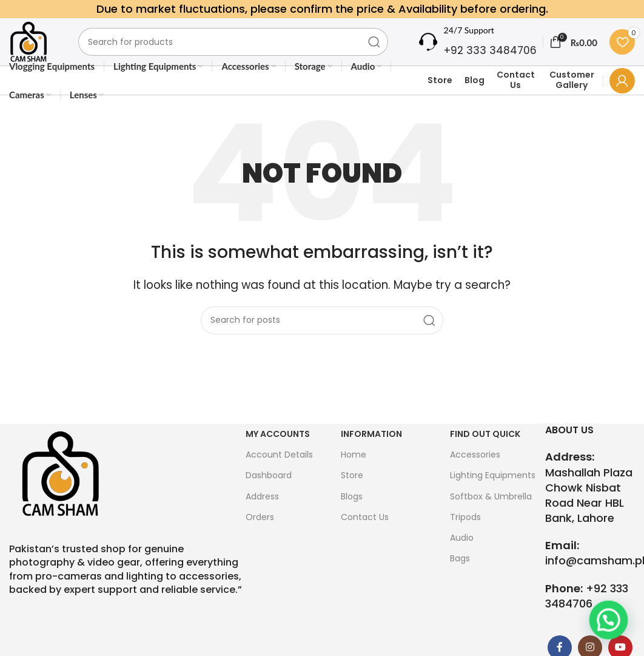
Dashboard (269, 494)
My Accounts (278, 453)
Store (440, 98)
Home (354, 473)
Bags (460, 577)
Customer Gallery (572, 98)
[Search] (240, 51)
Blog (475, 98)
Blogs (352, 515)
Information (371, 453)
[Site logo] (36, 50)
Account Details (279, 473)
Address (262, 515)
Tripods (465, 535)
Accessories (475, 473)
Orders (260, 535)
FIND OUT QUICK (485, 453)
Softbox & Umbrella (491, 515)
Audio (462, 556)
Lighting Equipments (493, 494)
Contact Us (516, 98)
